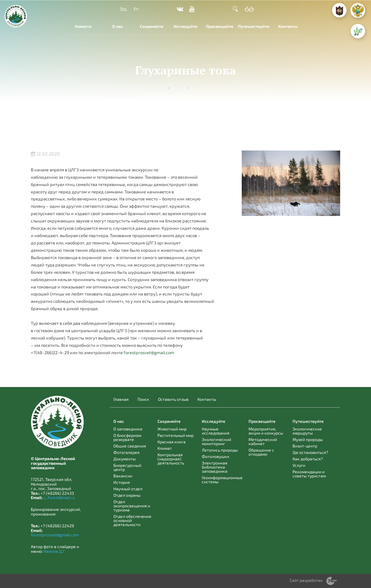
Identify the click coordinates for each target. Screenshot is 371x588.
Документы (125, 459)
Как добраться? (308, 459)
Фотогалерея (126, 452)
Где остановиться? (310, 452)
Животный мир (172, 429)
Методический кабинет (263, 441)
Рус (124, 9)
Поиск (143, 399)
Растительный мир (176, 435)
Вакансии (123, 476)
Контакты (288, 26)
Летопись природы (220, 450)
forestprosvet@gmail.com (149, 352)
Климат (165, 448)
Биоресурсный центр (127, 467)
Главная (121, 399)
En (136, 9)
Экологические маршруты (307, 431)
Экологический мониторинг (216, 441)
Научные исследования (216, 431)
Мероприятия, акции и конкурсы (266, 431)
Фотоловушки (215, 456)
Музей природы (308, 439)
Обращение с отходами (261, 452)
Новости (83, 26)
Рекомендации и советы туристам (309, 474)
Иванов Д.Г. (55, 551)
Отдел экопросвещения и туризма (132, 506)
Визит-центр (305, 446)
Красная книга (172, 442)
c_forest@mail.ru (59, 497)
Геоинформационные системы (222, 480)
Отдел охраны (127, 495)
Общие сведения (130, 446)
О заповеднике (128, 429)
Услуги (299, 465)
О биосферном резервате (127, 437)
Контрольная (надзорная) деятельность (171, 459)
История (122, 482)
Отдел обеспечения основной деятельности (132, 520)
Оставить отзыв (173, 399)
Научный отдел (128, 489)
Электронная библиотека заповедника (215, 467)
